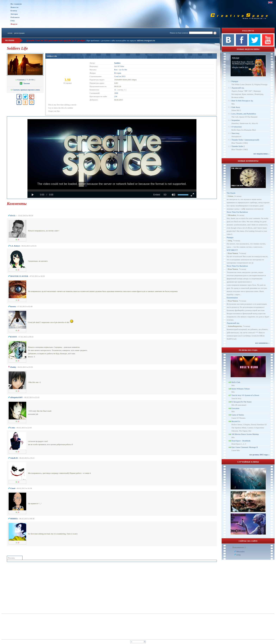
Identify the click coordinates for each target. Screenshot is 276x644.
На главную (16, 4)
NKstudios (232, 215)
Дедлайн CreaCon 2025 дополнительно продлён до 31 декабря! (56, 41)
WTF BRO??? (232, 250)
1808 (116, 93)
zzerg (230, 241)
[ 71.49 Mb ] (25, 80)
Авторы (14, 14)
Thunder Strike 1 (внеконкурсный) (245, 140)
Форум (14, 24)
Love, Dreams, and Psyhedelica (244, 114)
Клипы (14, 11)
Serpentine (236, 120)
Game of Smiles (238, 415)
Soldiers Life (52, 56)
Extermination (232, 298)
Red (116, 70)
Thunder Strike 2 (238, 146)
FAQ (13, 21)
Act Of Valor (119, 66)
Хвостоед (235, 133)
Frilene (230, 196)
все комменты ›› (262, 343)
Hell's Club (236, 382)
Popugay (235, 81)
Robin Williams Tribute (241, 389)
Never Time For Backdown (237, 212)
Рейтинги (15, 17)
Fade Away (236, 107)
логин (10, 33)
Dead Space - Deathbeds (241, 441)
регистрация (19, 33)
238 (116, 96)
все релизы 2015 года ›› (259, 455)
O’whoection (236, 127)
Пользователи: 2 (239, 547)
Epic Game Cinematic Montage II (245, 447)
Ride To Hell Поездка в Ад (242, 101)
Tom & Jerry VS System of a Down (245, 395)
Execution (235, 408)
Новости (15, 7)
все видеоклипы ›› (261, 154)
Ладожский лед (238, 88)
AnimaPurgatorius (235, 326)
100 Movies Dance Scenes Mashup (245, 434)
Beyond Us (236, 421)
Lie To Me (123, 70)
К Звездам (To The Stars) (241, 402)
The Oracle (231, 193)
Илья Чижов (233, 253)
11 (115, 90)
